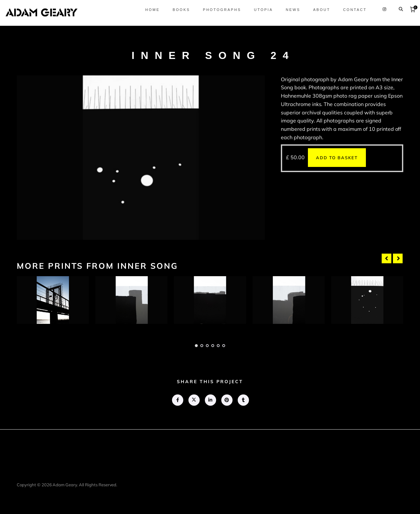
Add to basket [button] (337, 158)
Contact (349, 10)
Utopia (258, 10)
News (287, 10)
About (316, 10)
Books (176, 10)
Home (147, 10)
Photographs (216, 10)
